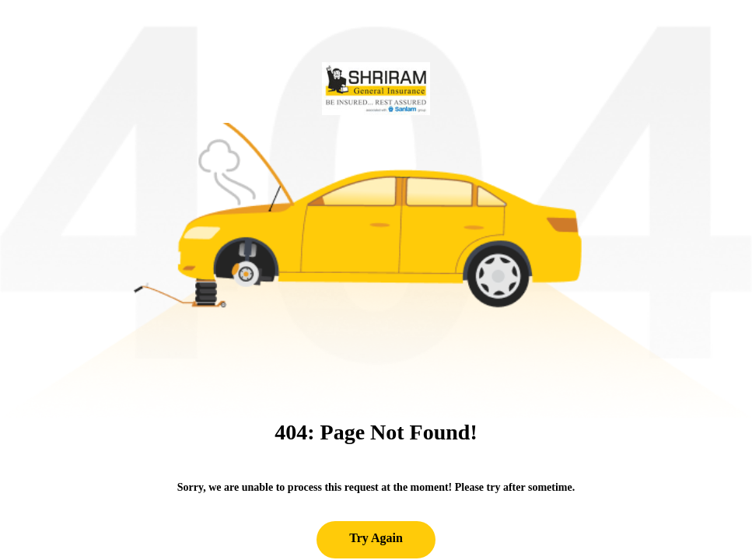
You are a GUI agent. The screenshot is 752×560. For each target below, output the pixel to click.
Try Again (376, 538)
